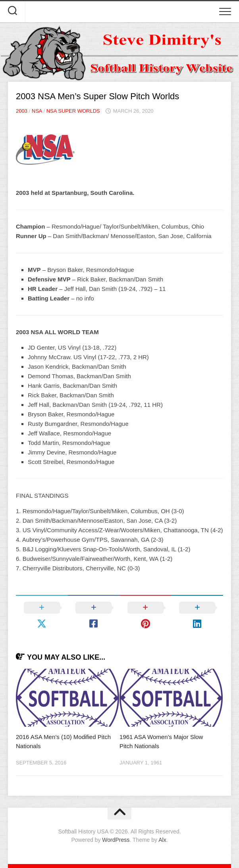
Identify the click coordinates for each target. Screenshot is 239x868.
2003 (22, 111)
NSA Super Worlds (73, 111)
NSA (37, 111)
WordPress (116, 840)
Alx (162, 840)
